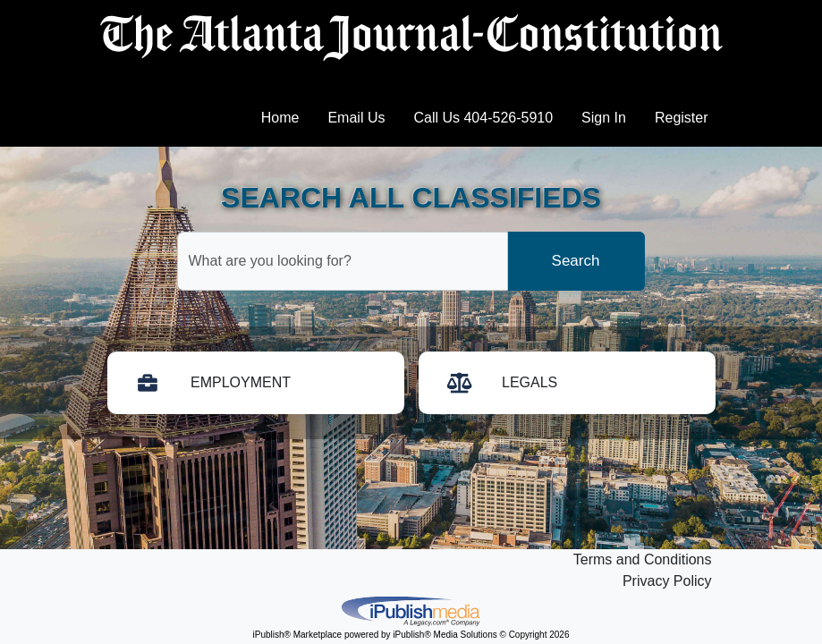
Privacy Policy (667, 581)
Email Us (356, 118)
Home (280, 118)
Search (576, 261)
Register (682, 118)
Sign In (604, 118)
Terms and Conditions (643, 559)
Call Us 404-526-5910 (483, 118)
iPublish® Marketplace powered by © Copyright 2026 (411, 610)
